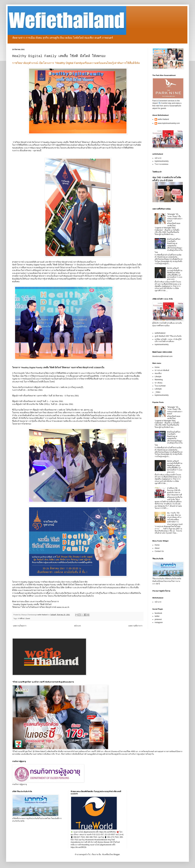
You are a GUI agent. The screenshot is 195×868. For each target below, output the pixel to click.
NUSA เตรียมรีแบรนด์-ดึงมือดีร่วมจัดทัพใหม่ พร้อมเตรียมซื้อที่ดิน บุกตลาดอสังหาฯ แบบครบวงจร (175, 274)
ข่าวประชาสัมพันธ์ (162, 370)
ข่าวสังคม (159, 383)
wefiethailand (160, 333)
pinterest (158, 619)
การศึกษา (21, 618)
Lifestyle (158, 377)
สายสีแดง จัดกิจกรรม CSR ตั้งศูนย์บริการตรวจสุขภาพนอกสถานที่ (175, 491)
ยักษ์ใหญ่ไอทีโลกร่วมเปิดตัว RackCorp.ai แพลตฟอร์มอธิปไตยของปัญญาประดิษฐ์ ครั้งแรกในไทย (169, 246)
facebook (158, 613)
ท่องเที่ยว (158, 373)
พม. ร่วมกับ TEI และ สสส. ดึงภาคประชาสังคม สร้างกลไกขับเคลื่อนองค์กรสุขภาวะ (174, 517)
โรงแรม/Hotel (160, 386)
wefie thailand (163, 119)
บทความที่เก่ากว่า (135, 626)
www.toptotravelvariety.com (169, 123)
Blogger (117, 854)
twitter (157, 616)
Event (28, 618)
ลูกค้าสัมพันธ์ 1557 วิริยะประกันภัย (168, 336)
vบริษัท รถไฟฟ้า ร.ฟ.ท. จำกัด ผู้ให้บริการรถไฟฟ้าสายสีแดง (168, 340)
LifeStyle (158, 389)
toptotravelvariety (162, 161)
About (157, 548)
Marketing (159, 380)
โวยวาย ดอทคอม (162, 164)
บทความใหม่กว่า (20, 626)
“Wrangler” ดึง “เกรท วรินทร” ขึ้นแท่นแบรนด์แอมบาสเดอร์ (175, 217)
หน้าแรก (77, 626)
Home (157, 367)
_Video (157, 392)
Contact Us (159, 551)
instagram (159, 622)
